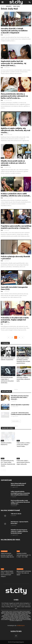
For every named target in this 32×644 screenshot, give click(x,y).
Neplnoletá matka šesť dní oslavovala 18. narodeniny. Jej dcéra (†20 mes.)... (13, 63)
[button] (30, 2)
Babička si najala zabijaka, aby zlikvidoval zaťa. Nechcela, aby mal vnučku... (16, 130)
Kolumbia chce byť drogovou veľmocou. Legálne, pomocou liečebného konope (19, 531)
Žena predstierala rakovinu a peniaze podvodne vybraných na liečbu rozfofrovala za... (14, 96)
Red (2, 35)
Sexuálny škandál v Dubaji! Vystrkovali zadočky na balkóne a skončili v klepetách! (14, 31)
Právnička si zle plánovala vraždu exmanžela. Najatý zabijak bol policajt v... (15, 320)
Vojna (3, 458)
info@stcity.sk (21, 625)
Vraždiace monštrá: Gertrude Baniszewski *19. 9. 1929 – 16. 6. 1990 (24, 555)
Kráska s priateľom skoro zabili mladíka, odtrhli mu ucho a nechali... (16, 195)
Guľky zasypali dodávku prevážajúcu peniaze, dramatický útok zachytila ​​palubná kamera (20, 493)
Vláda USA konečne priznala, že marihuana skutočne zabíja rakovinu (7, 555)
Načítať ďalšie (16, 421)
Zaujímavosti (4, 26)
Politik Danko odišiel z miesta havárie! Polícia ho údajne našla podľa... (23, 462)
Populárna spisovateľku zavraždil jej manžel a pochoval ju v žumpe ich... (16, 227)
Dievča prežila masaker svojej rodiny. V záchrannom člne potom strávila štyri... (20, 502)
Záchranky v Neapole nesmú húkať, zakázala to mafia (23, 379)
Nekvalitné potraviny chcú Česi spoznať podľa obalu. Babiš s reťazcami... (20, 397)
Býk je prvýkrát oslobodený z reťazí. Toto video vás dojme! (24, 573)
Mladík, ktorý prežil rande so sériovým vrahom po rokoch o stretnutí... (13, 163)
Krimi (2, 58)
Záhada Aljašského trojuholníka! (20, 405)
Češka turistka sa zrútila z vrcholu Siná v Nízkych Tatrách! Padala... (23, 445)
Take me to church (16, 514)
